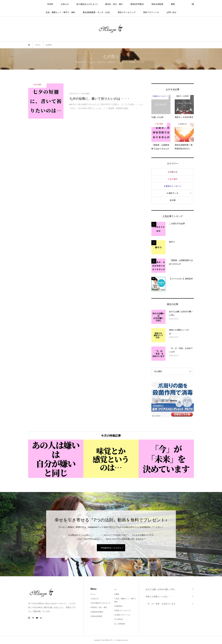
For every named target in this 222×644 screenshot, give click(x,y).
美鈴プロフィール (151, 12)
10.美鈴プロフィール (122, 615)
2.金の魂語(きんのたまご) (100, 603)
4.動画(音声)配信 (97, 612)
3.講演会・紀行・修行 (99, 607)
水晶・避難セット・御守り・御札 (60, 12)
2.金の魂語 (173, 179)
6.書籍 (117, 594)
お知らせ (65, 4)
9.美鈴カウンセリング (123, 610)
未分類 (173, 200)
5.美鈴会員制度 (96, 616)
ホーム (93, 594)
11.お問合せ (119, 619)
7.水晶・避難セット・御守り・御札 (126, 600)
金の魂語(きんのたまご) (87, 4)
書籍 (173, 4)
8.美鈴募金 (118, 606)
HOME (50, 4)
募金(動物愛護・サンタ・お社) (96, 12)
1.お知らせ (173, 172)
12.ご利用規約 (120, 624)
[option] (56, 459)
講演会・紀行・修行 (114, 4)
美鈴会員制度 (157, 4)
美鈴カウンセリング (127, 12)
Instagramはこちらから (111, 548)
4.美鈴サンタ (173, 193)
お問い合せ (171, 12)
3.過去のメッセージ (173, 186)
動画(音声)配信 (137, 4)
